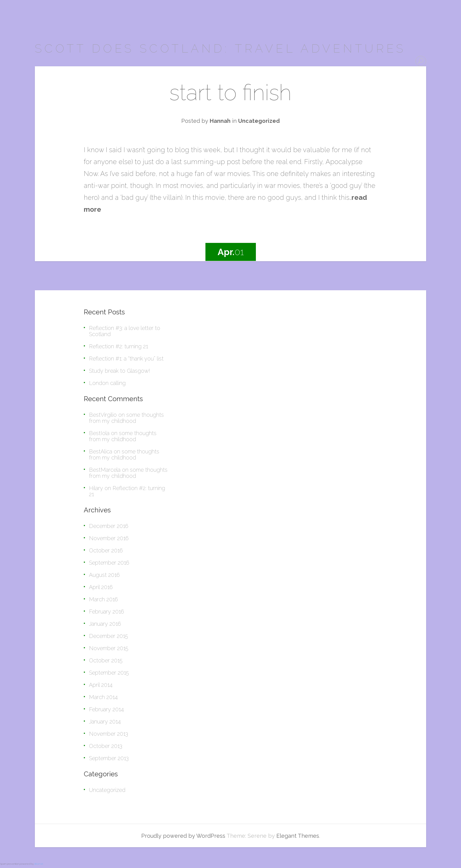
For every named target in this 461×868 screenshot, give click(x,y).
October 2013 (106, 746)
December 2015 (109, 636)
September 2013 (109, 758)
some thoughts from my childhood (126, 418)
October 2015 (106, 660)
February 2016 (107, 612)
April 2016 (101, 587)
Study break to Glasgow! (120, 371)
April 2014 (101, 685)
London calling (107, 383)
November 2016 (109, 538)
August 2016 (104, 575)
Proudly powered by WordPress (183, 836)
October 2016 (106, 550)
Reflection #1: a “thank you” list (126, 359)
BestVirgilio (103, 415)
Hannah (220, 121)
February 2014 (106, 709)
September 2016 (109, 563)
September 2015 (109, 673)
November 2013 (109, 734)
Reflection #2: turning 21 (118, 346)
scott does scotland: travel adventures (220, 48)
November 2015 (109, 648)
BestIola (99, 433)
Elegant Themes (298, 836)
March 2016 (103, 599)
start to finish (230, 92)
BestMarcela (105, 470)
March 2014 (103, 697)
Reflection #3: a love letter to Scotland (125, 331)
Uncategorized (259, 121)
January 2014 (105, 722)
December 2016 (109, 526)
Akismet (39, 864)
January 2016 (105, 624)
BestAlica (101, 451)
